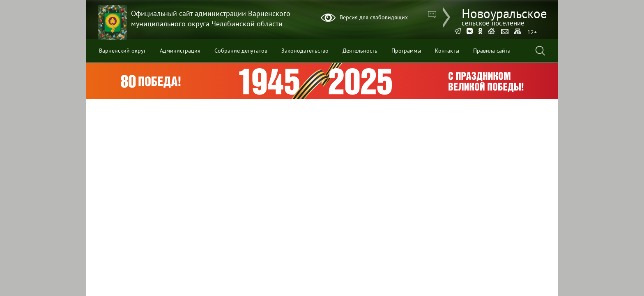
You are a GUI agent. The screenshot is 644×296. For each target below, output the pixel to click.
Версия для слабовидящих (374, 17)
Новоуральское (504, 16)
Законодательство (305, 51)
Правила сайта (492, 51)
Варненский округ (122, 51)
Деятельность (360, 51)
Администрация (180, 51)
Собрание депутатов (241, 51)
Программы (406, 51)
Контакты (447, 51)
